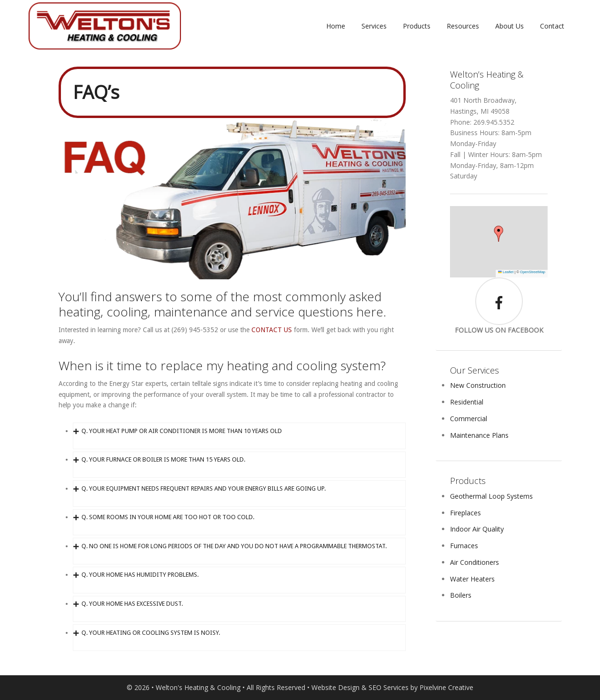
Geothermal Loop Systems (491, 496)
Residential (467, 402)
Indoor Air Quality (477, 529)
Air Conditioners (475, 562)
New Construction (478, 385)
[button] (499, 234)
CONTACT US (272, 330)
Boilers (461, 595)
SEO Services (389, 687)
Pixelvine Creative (446, 687)
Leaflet (506, 272)
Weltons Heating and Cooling (105, 26)
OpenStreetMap (533, 272)
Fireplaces (465, 513)
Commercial (469, 419)
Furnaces (464, 546)
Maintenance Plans (479, 435)
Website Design (335, 687)
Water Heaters (472, 579)
